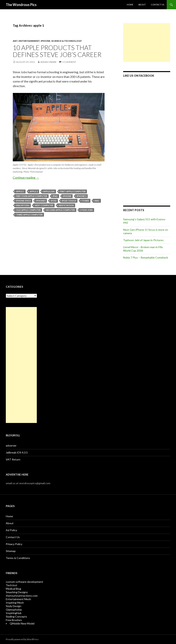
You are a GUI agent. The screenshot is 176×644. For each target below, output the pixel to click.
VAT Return (13, 459)
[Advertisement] (147, 43)
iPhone (46, 41)
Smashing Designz (17, 592)
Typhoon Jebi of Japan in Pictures (143, 240)
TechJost (12, 585)
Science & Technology (67, 41)
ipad (55, 196)
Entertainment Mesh (18, 599)
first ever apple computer (32, 196)
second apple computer (61, 210)
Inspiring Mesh (15, 603)
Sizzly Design (14, 606)
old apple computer (28, 210)
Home (130, 5)
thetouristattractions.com (22, 596)
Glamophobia (14, 610)
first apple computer (73, 191)
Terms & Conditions (18, 558)
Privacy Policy (14, 544)
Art (15, 41)
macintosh (23, 205)
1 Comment (69, 62)
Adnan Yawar (48, 62)
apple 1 (20, 191)
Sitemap (11, 551)
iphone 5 (82, 196)
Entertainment (29, 41)
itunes (85, 201)
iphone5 (41, 201)
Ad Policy (11, 530)
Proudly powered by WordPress (22, 639)
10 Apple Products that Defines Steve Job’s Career (57, 51)
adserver (11, 445)
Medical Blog (13, 589)
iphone (67, 196)
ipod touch (69, 201)
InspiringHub (14, 613)
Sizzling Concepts (16, 616)
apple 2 (34, 191)
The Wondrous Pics (21, 5)
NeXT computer (44, 205)
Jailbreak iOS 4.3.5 (17, 452)
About (142, 5)
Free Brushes (14, 620)
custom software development (24, 582)
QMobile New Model (22, 623)
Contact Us (158, 5)
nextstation (66, 205)
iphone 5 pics (23, 201)
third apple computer (29, 215)
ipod (54, 201)
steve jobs (87, 210)
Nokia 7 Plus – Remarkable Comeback (146, 257)
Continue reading (26, 177)
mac (97, 201)
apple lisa (49, 191)
